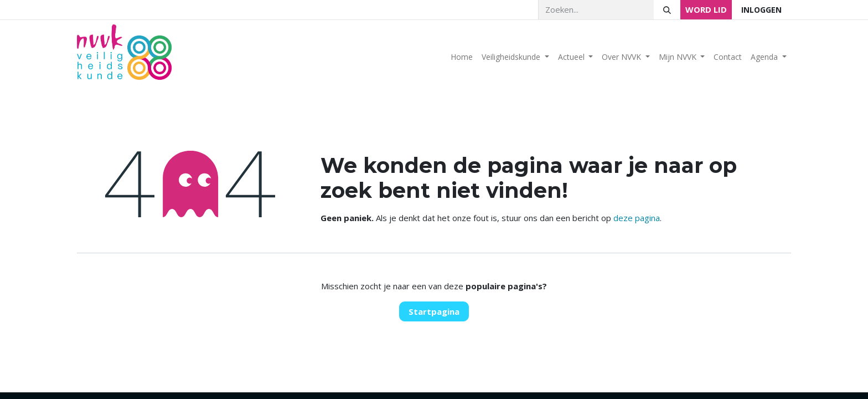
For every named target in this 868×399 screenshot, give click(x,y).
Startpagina (434, 311)
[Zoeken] (667, 10)
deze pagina (637, 218)
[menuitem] (462, 57)
